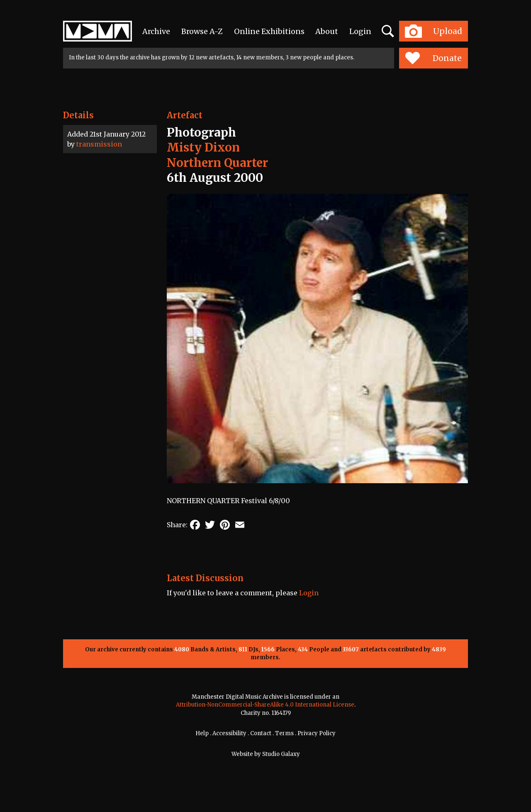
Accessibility (229, 733)
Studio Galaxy (281, 754)
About (327, 31)
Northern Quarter (217, 163)
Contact (261, 733)
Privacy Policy (317, 733)
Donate (433, 58)
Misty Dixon (203, 147)
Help (202, 733)
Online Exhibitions (269, 31)
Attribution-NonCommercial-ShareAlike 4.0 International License (265, 705)
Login (360, 31)
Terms (284, 733)
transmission (99, 144)
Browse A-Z (202, 31)
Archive (156, 31)
